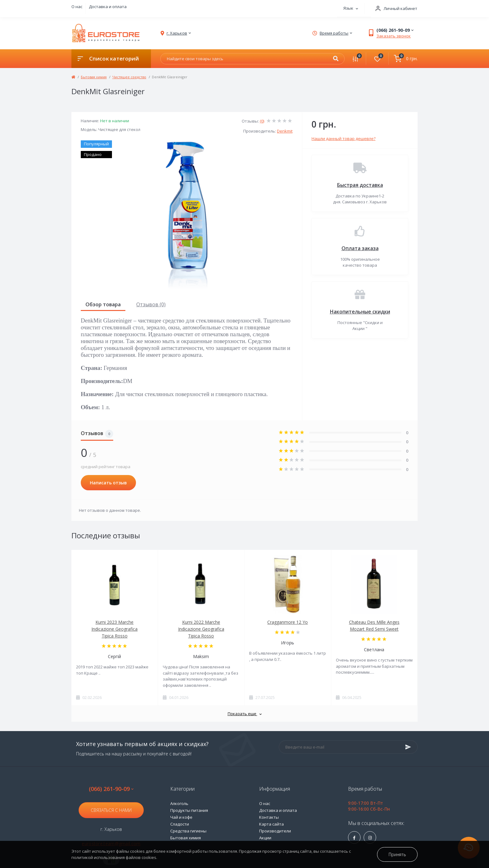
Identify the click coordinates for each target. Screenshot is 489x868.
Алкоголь (179, 803)
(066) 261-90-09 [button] (111, 789)
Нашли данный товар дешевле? (344, 138)
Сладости (180, 824)
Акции (265, 838)
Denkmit (285, 131)
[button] (394, 9)
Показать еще (245, 714)
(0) (262, 121)
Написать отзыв (108, 483)
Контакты (269, 817)
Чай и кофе (181, 817)
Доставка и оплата (108, 7)
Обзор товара (103, 304)
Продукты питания (189, 810)
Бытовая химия (94, 77)
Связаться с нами (111, 810)
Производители (275, 831)
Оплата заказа (360, 248)
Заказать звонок (394, 36)
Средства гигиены (188, 831)
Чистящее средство (129, 77)
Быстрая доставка (360, 185)
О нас (77, 7)
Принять (397, 854)
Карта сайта (271, 824)
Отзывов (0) (151, 304)
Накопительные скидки (360, 312)
